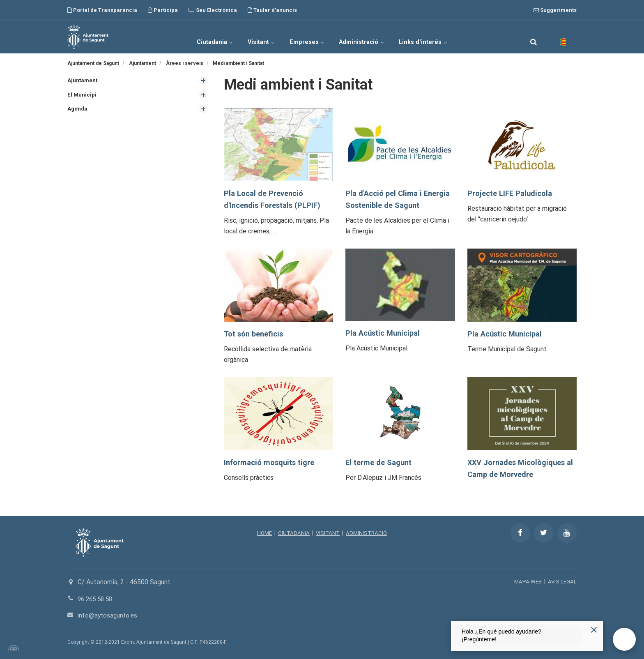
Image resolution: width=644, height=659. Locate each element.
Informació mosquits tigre (271, 462)
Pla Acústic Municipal (385, 333)
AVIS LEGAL (562, 581)
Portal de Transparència (102, 10)
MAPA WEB (527, 581)
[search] (534, 37)
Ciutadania (198, 37)
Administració (371, 37)
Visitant (253, 37)
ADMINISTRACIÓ (368, 533)
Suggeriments (555, 10)
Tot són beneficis (255, 334)
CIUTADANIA (293, 533)
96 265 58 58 (97, 599)
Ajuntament (83, 81)
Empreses (308, 37)
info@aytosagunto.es (109, 615)
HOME (263, 533)
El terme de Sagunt (380, 462)
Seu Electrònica (213, 10)
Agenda (78, 110)
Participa (163, 10)
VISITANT (328, 533)
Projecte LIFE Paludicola (512, 193)
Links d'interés (440, 37)
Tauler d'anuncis (272, 10)
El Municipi (82, 95)
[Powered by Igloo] (12, 648)
